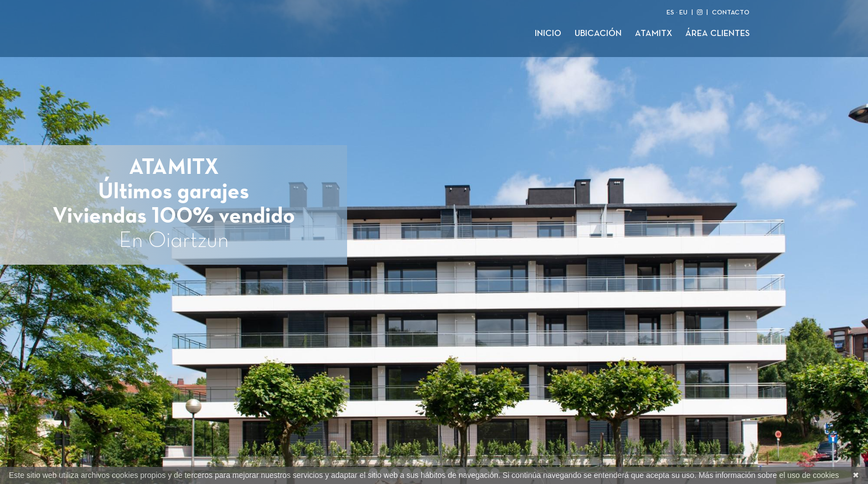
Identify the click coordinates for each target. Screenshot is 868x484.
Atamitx (653, 34)
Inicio (548, 34)
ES (670, 13)
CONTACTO (731, 13)
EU (683, 13)
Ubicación (598, 34)
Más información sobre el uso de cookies (769, 475)
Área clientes (717, 34)
